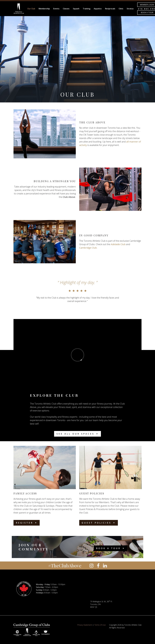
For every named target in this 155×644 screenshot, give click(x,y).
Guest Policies (96, 523)
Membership (44, 9)
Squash (76, 9)
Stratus (130, 9)
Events (56, 9)
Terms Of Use (100, 625)
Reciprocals (110, 9)
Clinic (121, 9)
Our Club (31, 9)
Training (87, 9)
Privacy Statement (85, 625)
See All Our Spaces (75, 434)
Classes (66, 9)
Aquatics (98, 9)
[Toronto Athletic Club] (19, 9)
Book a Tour (108, 548)
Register (25, 523)
